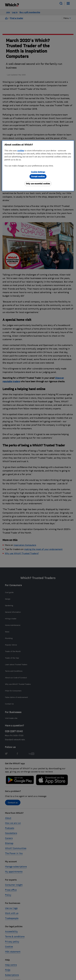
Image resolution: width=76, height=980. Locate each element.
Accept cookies (38, 176)
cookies (21, 151)
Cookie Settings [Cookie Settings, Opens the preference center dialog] (38, 172)
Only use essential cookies (38, 184)
